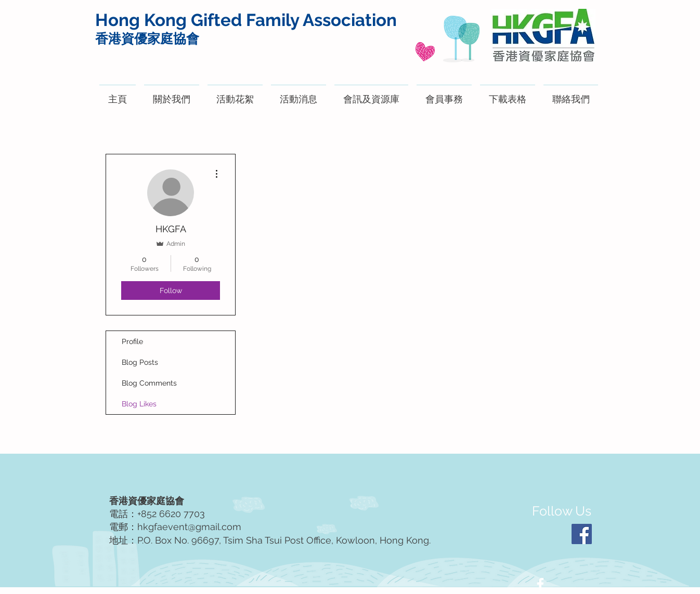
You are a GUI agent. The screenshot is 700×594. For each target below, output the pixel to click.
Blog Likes (139, 404)
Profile (132, 341)
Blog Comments (149, 383)
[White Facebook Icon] (540, 584)
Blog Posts (140, 362)
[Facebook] (582, 534)
